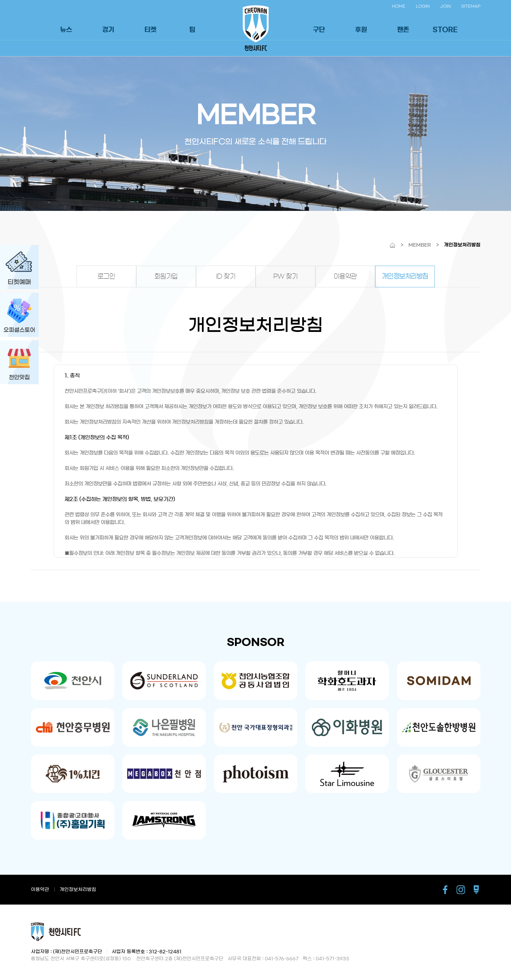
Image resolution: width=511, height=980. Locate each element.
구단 (319, 30)
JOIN (445, 6)
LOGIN (423, 6)
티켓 (150, 30)
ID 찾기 (226, 276)
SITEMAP (471, 6)
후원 (361, 30)
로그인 (106, 276)
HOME (399, 6)
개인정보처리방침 (405, 276)
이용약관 (345, 276)
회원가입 (166, 276)
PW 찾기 (286, 276)
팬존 (403, 30)
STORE (445, 30)
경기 (108, 30)
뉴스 (66, 30)
